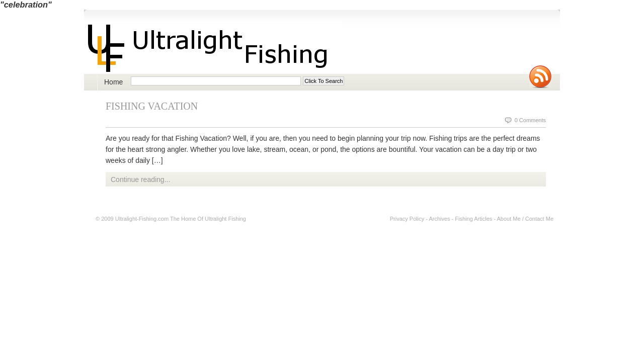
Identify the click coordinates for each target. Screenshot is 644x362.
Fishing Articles (473, 219)
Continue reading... (140, 179)
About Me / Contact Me (526, 219)
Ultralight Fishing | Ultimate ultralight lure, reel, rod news (213, 48)
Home (113, 82)
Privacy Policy (407, 219)
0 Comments (530, 120)
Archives (439, 219)
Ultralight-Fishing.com (142, 219)
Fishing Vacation (152, 106)
